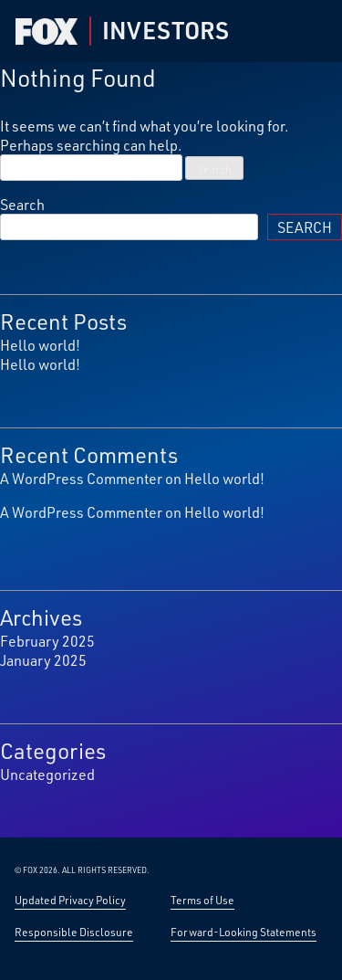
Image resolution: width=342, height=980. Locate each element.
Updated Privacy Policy (70, 900)
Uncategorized (47, 774)
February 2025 (47, 641)
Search (22, 204)
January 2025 (43, 660)
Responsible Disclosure (74, 932)
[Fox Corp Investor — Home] (47, 32)
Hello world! (40, 345)
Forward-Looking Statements (244, 932)
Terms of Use (202, 900)
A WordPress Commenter (81, 478)
